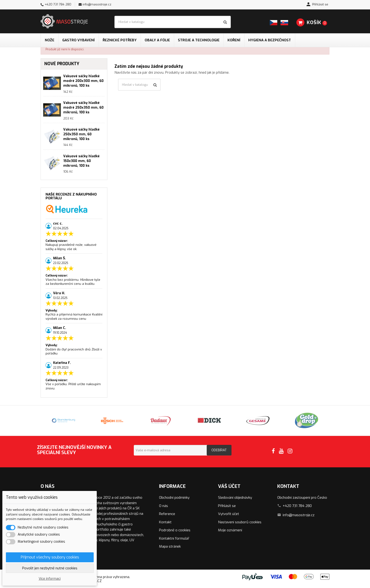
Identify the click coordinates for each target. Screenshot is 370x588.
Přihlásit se (227, 506)
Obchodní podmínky (174, 498)
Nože (50, 40)
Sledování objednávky (235, 498)
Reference (167, 514)
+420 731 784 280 (58, 4)
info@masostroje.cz (97, 4)
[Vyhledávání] (173, 22)
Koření (234, 40)
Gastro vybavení (78, 40)
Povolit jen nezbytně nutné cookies (50, 568)
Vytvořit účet (229, 514)
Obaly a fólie (157, 40)
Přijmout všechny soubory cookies (50, 557)
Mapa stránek (170, 546)
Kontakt (165, 522)
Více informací (50, 579)
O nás (164, 506)
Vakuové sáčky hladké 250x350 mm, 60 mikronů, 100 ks (81, 134)
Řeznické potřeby (120, 40)
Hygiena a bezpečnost (270, 40)
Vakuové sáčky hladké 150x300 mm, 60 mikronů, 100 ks (81, 161)
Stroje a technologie (199, 40)
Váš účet (229, 486)
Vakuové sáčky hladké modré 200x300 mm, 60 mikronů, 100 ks (83, 81)
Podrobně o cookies (175, 530)
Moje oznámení (230, 530)
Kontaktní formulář (174, 538)
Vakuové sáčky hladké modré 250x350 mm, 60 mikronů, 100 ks (83, 108)
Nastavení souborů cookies (240, 522)
